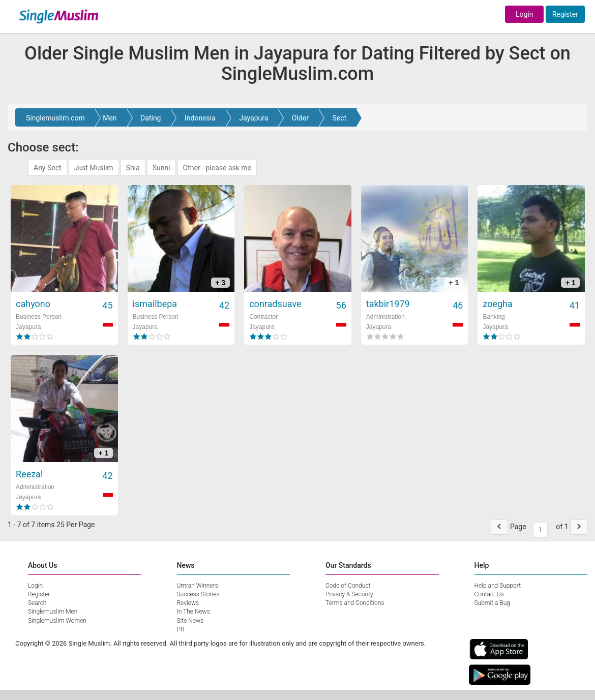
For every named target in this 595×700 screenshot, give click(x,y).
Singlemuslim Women (57, 621)
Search (37, 603)
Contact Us (489, 594)
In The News (194, 612)
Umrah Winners (198, 586)
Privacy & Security (349, 594)
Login (525, 14)
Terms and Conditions (355, 603)
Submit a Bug (492, 603)
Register (565, 14)
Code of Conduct (348, 586)
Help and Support (498, 586)
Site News (190, 621)
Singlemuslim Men (53, 612)
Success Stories (198, 594)
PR (181, 629)
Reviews (188, 603)
